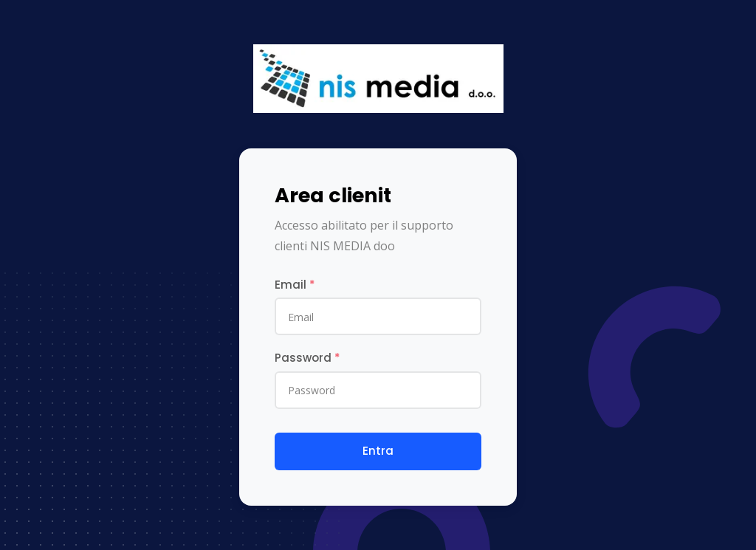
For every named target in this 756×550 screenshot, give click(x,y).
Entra (378, 451)
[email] (378, 316)
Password (307, 358)
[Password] (378, 390)
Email (295, 285)
